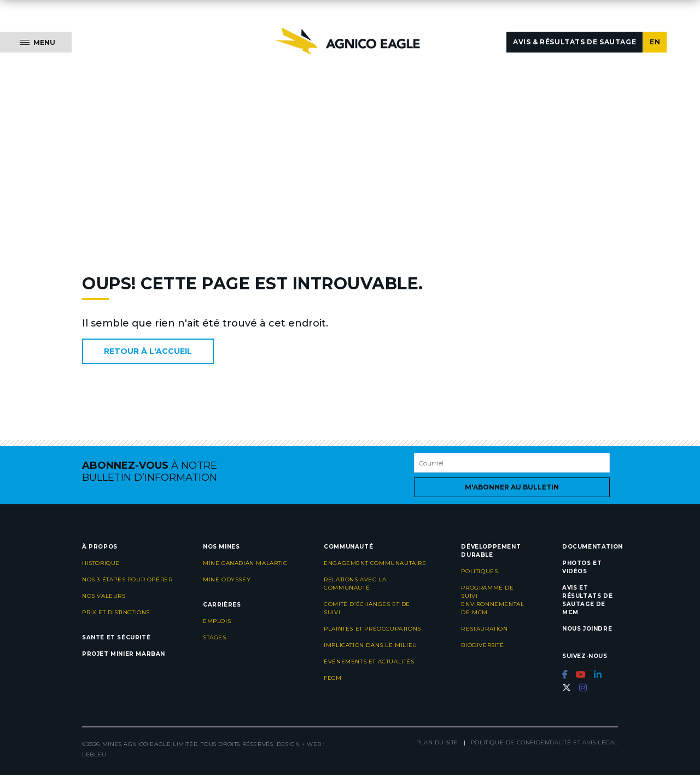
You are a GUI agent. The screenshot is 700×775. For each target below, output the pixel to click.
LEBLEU (94, 754)
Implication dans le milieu (371, 645)
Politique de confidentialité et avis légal (544, 742)
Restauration (484, 629)
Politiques (479, 571)
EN (655, 42)
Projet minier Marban (124, 654)
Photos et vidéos (582, 567)
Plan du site (437, 742)
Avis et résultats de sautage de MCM (587, 600)
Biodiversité (482, 645)
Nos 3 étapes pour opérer (127, 579)
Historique (101, 563)
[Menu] (36, 42)
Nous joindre (587, 629)
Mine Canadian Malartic (245, 563)
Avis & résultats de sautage (574, 42)
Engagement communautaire (375, 563)
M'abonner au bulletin (512, 487)
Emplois (217, 621)
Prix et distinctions (116, 612)
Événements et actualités (369, 662)
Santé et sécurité (116, 637)
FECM (332, 678)
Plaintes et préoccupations (372, 629)
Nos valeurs (104, 596)
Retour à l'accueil (148, 351)
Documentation (593, 547)
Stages (215, 637)
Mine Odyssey (227, 579)
